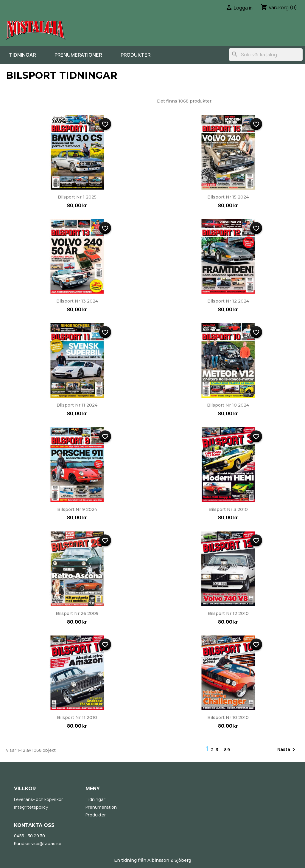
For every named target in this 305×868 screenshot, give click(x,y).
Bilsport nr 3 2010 (228, 509)
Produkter (136, 55)
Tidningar (22, 55)
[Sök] (266, 55)
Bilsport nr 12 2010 (228, 613)
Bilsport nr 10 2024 (228, 405)
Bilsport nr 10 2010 (228, 717)
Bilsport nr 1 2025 (77, 197)
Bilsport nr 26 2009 (77, 613)
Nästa (287, 750)
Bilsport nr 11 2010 (77, 717)
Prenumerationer (78, 55)
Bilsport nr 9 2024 (77, 509)
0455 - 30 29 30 (29, 836)
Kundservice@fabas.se (38, 843)
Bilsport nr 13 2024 (77, 301)
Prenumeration (101, 807)
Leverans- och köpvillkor (39, 799)
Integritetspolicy (31, 807)
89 (227, 750)
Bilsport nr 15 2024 (228, 197)
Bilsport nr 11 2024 (77, 405)
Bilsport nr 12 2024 (228, 301)
